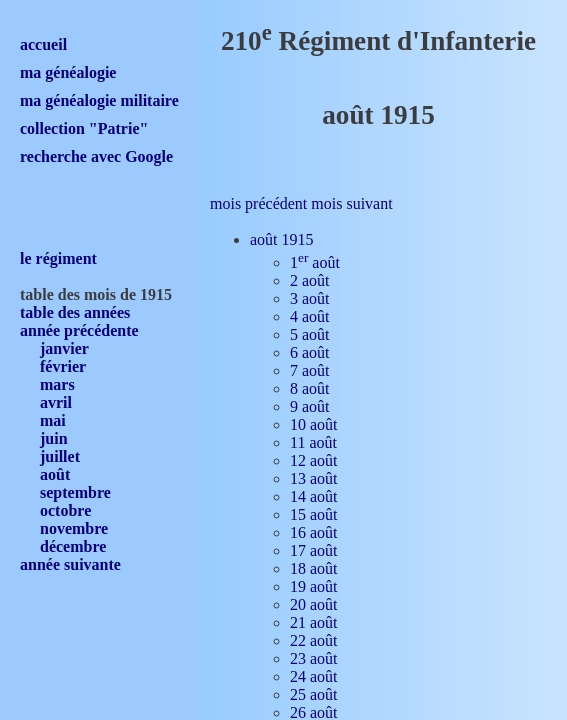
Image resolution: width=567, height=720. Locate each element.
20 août (314, 604)
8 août (310, 388)
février (63, 366)
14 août (314, 496)
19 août (314, 586)
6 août (310, 352)
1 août (315, 262)
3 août (310, 298)
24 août (314, 676)
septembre (75, 492)
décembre (73, 546)
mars (57, 384)
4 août (310, 316)
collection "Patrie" (84, 128)
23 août (314, 658)
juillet (60, 456)
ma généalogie (68, 72)
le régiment (58, 258)
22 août (314, 640)
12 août (314, 460)
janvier (64, 348)
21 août (314, 622)
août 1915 (282, 239)
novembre (74, 528)
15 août (314, 514)
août (55, 474)
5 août (310, 334)
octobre (65, 510)
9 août (310, 406)
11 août (313, 442)
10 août (314, 424)
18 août (314, 568)
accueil (43, 44)
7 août (310, 370)
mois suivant (351, 203)
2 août (310, 280)
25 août (314, 694)
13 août (314, 478)
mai (53, 420)
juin (54, 438)
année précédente (79, 330)
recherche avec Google (96, 156)
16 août (314, 532)
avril (56, 402)
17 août (314, 550)
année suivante (70, 564)
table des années (75, 312)
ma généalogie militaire (99, 100)
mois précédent (258, 203)
